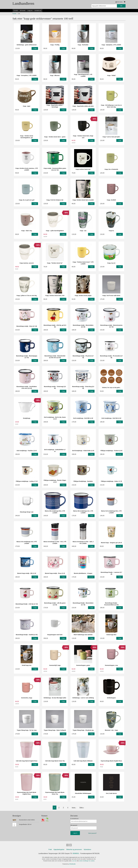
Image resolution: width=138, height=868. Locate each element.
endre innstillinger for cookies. (87, 861)
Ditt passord (74, 825)
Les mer (75, 861)
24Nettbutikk (72, 864)
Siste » (82, 808)
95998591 (76, 854)
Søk (121, 6)
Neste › (74, 808)
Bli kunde (23, 10)
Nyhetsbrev (87, 850)
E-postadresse (74, 819)
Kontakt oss (38, 10)
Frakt (50, 850)
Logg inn (30, 10)
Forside (16, 10)
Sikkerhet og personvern (74, 850)
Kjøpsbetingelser (59, 850)
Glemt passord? (92, 833)
